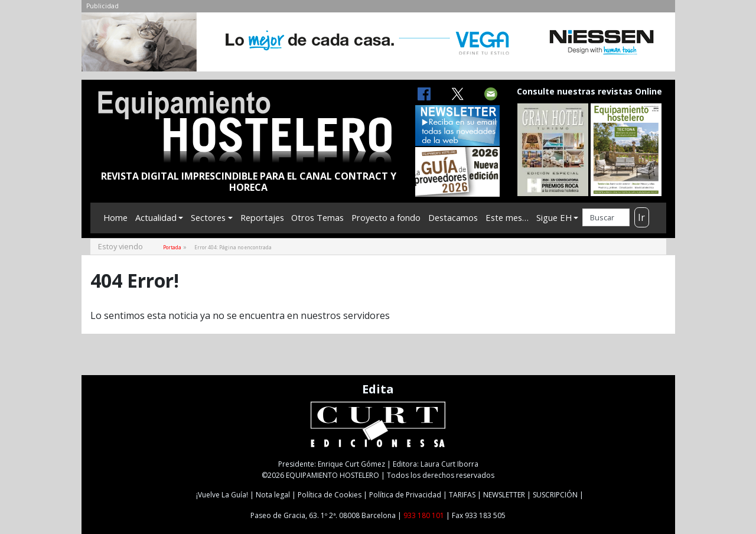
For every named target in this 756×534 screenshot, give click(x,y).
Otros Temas (317, 217)
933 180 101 (424, 515)
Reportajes (262, 217)
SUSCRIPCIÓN (555, 495)
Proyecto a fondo (386, 217)
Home (115, 217)
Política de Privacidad (405, 495)
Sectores (208, 217)
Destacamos (453, 217)
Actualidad (156, 217)
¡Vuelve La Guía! (222, 495)
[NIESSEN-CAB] (378, 45)
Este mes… (507, 217)
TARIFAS (462, 495)
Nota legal (273, 495)
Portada (172, 247)
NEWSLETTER (504, 495)
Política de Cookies (330, 495)
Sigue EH (554, 217)
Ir (641, 217)
